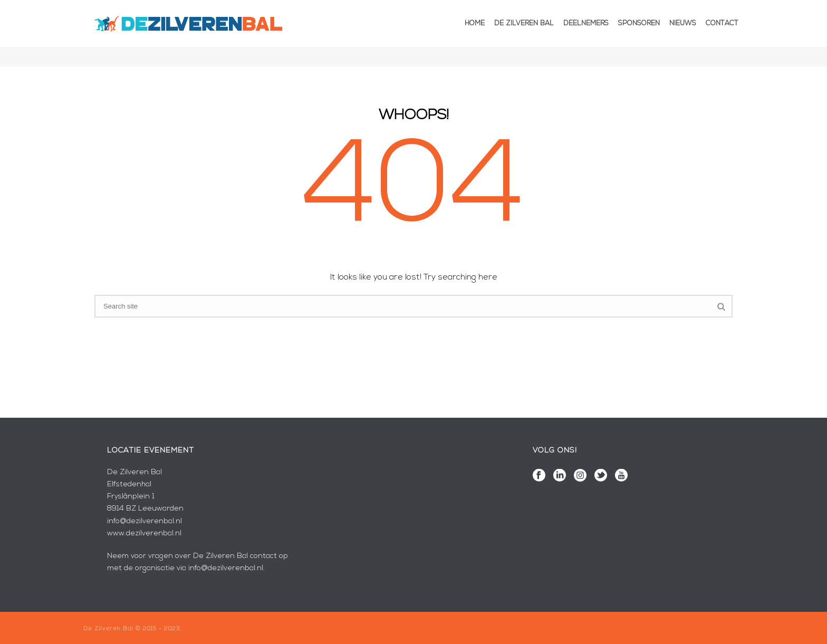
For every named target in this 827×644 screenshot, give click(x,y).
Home (475, 23)
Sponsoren (639, 23)
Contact (722, 23)
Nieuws (683, 23)
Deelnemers (586, 23)
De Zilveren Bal (524, 23)
